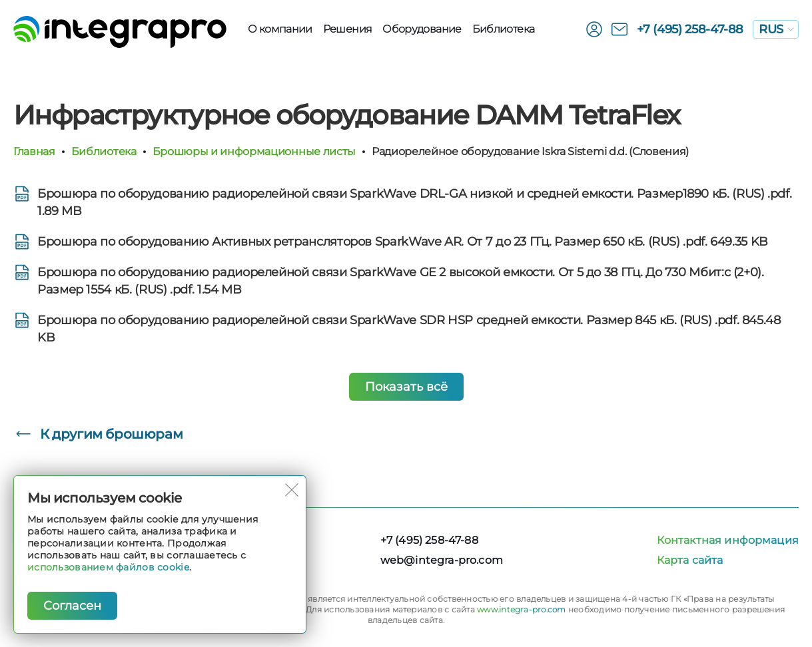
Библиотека (504, 29)
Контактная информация (728, 540)
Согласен (72, 606)
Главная (34, 151)
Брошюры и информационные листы (254, 151)
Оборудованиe (422, 29)
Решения (348, 29)
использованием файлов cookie (108, 567)
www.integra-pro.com (522, 609)
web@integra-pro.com (442, 560)
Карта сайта (690, 560)
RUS (776, 29)
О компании (280, 29)
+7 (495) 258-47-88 (690, 29)
